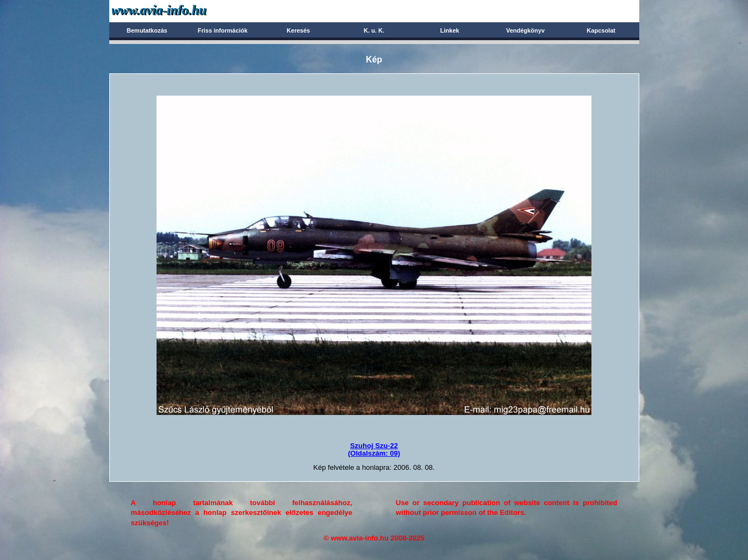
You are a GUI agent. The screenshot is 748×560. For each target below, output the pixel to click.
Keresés (298, 30)
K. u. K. (374, 30)
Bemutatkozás (147, 30)
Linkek (450, 30)
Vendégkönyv (525, 30)
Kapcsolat (601, 30)
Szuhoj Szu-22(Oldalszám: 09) (374, 449)
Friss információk (223, 30)
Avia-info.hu (178, 11)
